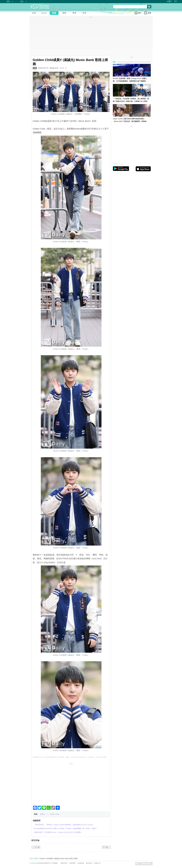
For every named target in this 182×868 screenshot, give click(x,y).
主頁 (31, 858)
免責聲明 (73, 863)
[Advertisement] (71, 783)
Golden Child (55, 814)
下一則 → (106, 847)
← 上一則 (36, 847)
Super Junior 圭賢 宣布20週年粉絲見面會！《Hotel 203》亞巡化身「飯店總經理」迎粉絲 (130, 120)
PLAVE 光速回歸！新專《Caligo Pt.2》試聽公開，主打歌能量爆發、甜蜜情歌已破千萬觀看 (130, 80)
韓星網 (62, 68)
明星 (35, 68)
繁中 (170, 1)
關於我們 (64, 863)
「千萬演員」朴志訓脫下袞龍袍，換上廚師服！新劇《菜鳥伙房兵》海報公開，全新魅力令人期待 (131, 100)
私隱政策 (81, 863)
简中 (176, 1)
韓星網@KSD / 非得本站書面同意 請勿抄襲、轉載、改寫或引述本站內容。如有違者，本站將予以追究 (70, 757)
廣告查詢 (89, 863)
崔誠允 (43, 814)
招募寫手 (97, 863)
